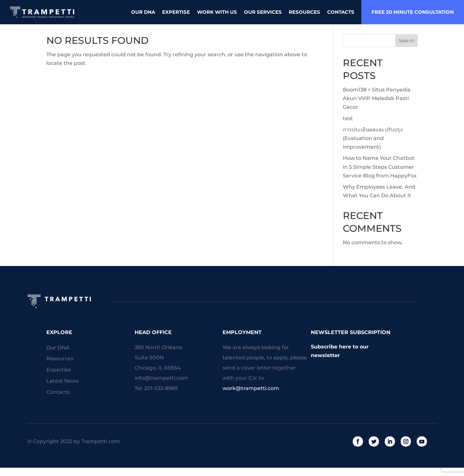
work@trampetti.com (251, 397)
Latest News (63, 390)
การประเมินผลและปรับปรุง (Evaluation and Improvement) (373, 147)
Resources (304, 12)
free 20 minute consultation (413, 12)
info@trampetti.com (161, 387)
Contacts (341, 12)
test (348, 127)
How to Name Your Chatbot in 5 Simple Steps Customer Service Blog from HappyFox (380, 176)
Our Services (263, 12)
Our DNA (143, 12)
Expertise (176, 12)
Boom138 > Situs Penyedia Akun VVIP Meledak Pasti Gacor (377, 107)
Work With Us (217, 12)
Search (406, 50)
